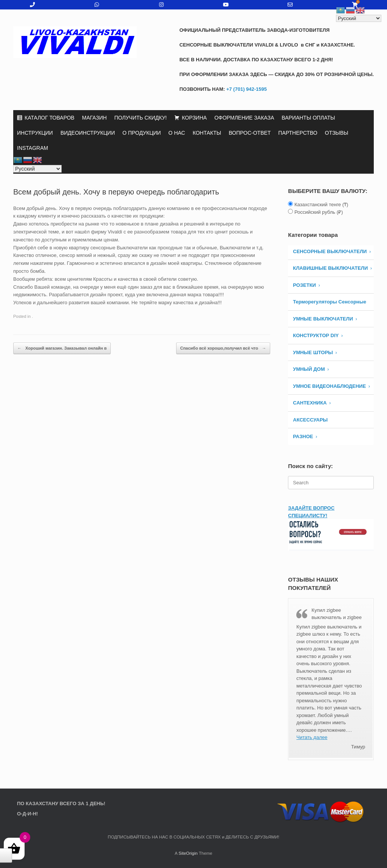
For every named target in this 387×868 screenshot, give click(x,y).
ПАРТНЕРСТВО (298, 133)
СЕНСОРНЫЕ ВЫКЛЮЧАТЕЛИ (330, 251)
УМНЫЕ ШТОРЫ (313, 352)
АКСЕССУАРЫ (310, 420)
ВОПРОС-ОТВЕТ (250, 133)
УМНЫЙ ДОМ (309, 369)
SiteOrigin (188, 853)
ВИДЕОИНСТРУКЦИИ (88, 133)
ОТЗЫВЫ (337, 133)
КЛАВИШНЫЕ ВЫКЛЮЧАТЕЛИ (330, 268)
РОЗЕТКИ (304, 285)
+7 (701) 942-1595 (246, 89)
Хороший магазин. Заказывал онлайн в (62, 348)
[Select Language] (37, 169)
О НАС (177, 133)
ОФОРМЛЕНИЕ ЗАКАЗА (244, 118)
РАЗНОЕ (303, 436)
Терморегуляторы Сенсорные (330, 302)
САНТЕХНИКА (310, 403)
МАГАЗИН (94, 118)
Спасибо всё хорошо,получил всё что (223, 348)
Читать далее (312, 737)
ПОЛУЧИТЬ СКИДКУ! (140, 118)
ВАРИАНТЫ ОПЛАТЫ (308, 118)
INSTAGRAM (33, 148)
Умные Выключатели (323, 319)
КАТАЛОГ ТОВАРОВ (50, 118)
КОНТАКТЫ (207, 133)
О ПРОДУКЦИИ (142, 133)
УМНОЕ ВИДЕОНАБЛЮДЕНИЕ (329, 386)
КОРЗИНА (194, 118)
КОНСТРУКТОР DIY (316, 335)
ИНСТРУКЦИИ (35, 133)
